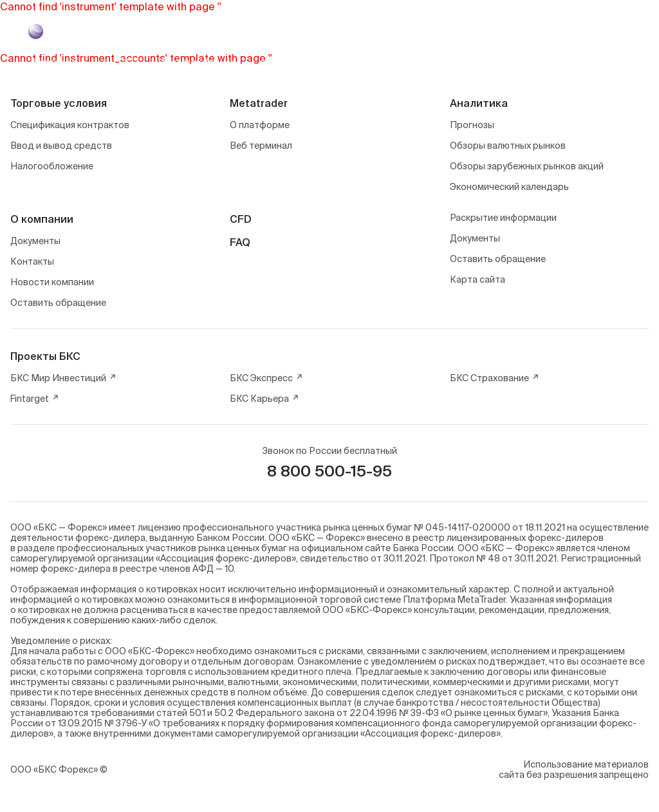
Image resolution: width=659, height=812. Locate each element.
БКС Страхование (495, 378)
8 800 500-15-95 (329, 471)
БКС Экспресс (266, 378)
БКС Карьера (265, 399)
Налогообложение (52, 166)
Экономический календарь (509, 187)
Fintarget (35, 399)
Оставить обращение (58, 303)
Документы (35, 241)
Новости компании (52, 282)
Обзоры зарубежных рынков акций (527, 166)
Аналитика (479, 103)
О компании (42, 219)
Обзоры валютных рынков (508, 146)
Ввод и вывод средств (61, 146)
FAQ (240, 242)
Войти (603, 62)
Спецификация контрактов (70, 125)
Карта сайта (478, 279)
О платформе (260, 125)
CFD (241, 219)
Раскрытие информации (503, 218)
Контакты (32, 261)
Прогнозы (472, 125)
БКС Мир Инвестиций (63, 378)
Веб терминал (261, 146)
